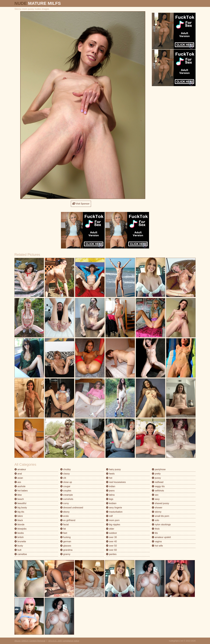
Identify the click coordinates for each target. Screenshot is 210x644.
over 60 (111, 550)
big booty (21, 508)
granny (65, 554)
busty (19, 546)
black (19, 520)
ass (18, 482)
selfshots (158, 491)
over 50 (111, 546)
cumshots (67, 499)
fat (63, 529)
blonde (19, 525)
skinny (157, 512)
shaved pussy (160, 503)
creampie (66, 495)
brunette (20, 541)
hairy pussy (113, 469)
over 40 (111, 541)
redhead (158, 482)
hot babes (21, 491)
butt (18, 550)
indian (111, 486)
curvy (65, 503)
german (66, 541)
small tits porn (160, 516)
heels (110, 474)
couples (66, 491)
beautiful (20, 503)
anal (18, 474)
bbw (18, 495)
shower (157, 508)
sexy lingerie (114, 508)
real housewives (116, 482)
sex (155, 495)
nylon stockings (161, 525)
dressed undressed (72, 508)
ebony (65, 512)
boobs (19, 533)
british (19, 537)
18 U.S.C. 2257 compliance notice (64, 641)
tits (155, 533)
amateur (20, 469)
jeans (110, 491)
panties (111, 554)
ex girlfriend (68, 520)
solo (155, 520)
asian (19, 478)
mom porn (113, 520)
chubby (65, 469)
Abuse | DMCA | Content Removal (30, 641)
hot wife (157, 546)
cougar (65, 486)
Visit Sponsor (81, 204)
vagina (157, 541)
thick (156, 529)
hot (109, 478)
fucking (65, 537)
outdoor (111, 533)
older (110, 529)
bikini (19, 516)
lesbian (111, 503)
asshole (20, 486)
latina (110, 495)
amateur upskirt (161, 537)
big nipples (113, 525)
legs (110, 499)
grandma (66, 550)
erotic (65, 516)
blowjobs (20, 529)
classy (65, 474)
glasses (66, 546)
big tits (19, 512)
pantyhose (159, 469)
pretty (156, 474)
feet (64, 533)
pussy (156, 478)
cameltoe (21, 554)
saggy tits (158, 486)
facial (64, 525)
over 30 (111, 537)
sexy (156, 499)
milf (109, 516)
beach (19, 499)
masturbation (114, 512)
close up (66, 482)
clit (63, 478)
